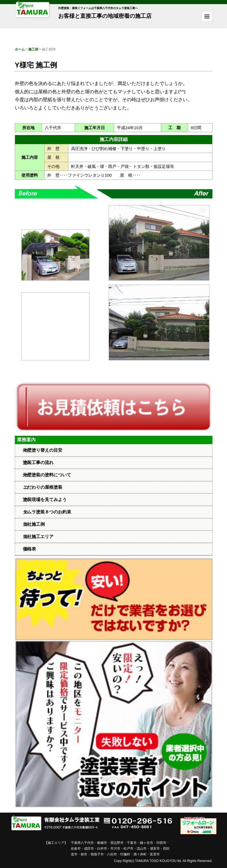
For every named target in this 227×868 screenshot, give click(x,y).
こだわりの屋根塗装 (43, 487)
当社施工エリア (38, 537)
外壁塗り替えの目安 (43, 450)
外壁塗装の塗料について (47, 475)
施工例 (33, 49)
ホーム (20, 49)
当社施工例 (34, 524)
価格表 (29, 549)
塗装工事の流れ (38, 463)
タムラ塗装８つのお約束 (47, 512)
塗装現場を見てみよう (45, 500)
